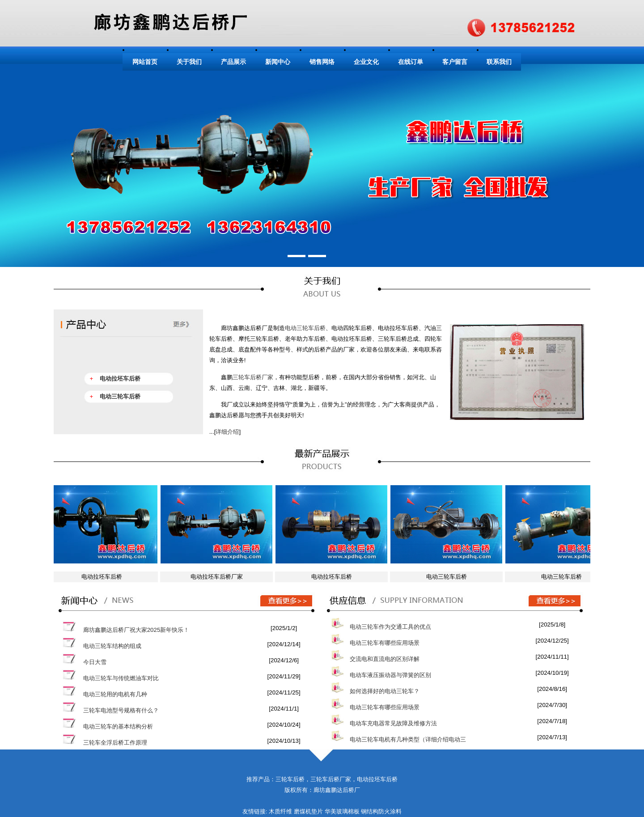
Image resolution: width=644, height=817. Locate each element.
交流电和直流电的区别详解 (385, 659)
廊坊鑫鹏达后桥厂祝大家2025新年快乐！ (136, 630)
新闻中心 (278, 62)
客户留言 (455, 62)
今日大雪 (95, 662)
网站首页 (145, 62)
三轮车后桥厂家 (253, 377)
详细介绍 (227, 432)
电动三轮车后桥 (305, 328)
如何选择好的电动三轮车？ (385, 691)
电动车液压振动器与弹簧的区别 (390, 675)
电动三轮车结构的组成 (112, 646)
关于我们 (189, 62)
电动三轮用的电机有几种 (115, 694)
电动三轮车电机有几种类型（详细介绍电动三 (408, 739)
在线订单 (411, 62)
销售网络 (322, 62)
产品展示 (233, 62)
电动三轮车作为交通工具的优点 (390, 627)
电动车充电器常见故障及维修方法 (393, 723)
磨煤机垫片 (308, 811)
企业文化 (366, 62)
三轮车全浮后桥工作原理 (115, 743)
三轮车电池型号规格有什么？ (121, 710)
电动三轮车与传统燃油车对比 (121, 678)
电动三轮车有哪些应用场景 (385, 643)
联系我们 (499, 62)
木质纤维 (280, 811)
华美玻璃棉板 (342, 811)
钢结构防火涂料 (381, 811)
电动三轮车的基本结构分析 (118, 726)
